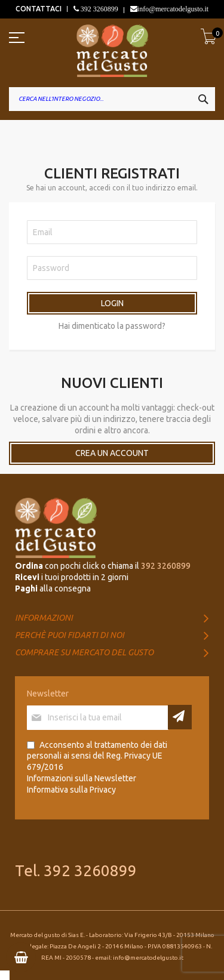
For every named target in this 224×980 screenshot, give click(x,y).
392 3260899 (99, 9)
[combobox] (112, 99)
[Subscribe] (180, 717)
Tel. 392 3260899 (76, 870)
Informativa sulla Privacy (71, 790)
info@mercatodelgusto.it (173, 9)
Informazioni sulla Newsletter (82, 778)
